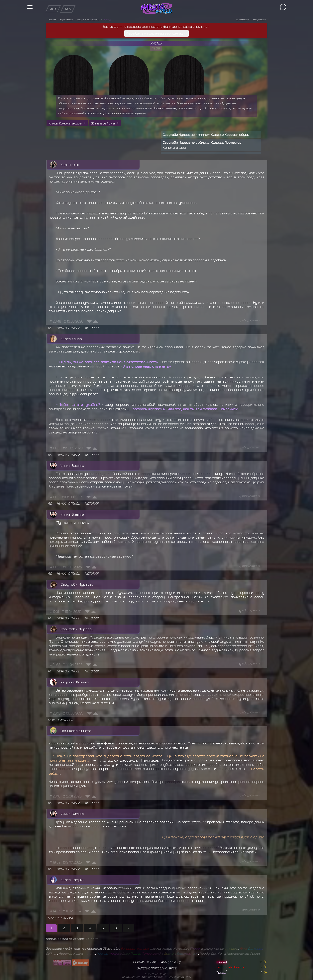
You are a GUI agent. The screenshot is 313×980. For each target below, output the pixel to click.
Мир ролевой (66, 20)
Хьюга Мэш (70, 165)
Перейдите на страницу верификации (156, 33)
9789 (172, 968)
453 (177, 962)
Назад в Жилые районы (88, 20)
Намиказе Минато (76, 731)
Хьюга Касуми (72, 880)
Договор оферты (180, 977)
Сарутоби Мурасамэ (77, 584)
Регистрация (242, 20)
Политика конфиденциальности (144, 977)
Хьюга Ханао (71, 339)
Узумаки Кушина (75, 682)
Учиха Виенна (72, 465)
